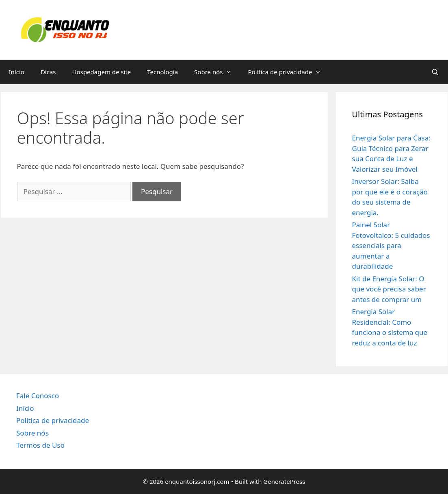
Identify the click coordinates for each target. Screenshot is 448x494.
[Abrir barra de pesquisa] (435, 72)
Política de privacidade (288, 72)
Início (17, 72)
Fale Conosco (38, 396)
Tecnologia (162, 72)
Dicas (48, 72)
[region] (224, 470)
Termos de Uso (40, 445)
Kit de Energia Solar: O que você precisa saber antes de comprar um (389, 289)
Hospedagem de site (102, 72)
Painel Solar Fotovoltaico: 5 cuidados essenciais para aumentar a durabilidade (391, 245)
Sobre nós (217, 72)
